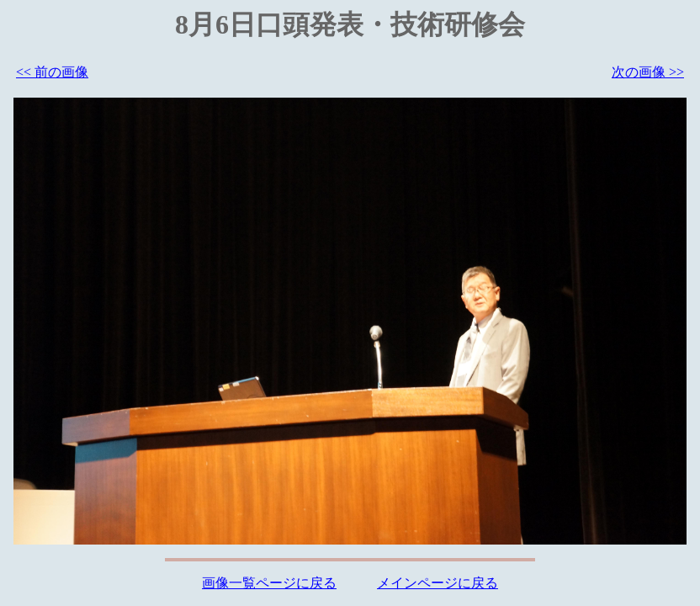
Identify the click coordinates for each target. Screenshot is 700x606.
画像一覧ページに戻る (269, 583)
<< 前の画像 (52, 72)
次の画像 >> (648, 72)
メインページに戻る (437, 583)
